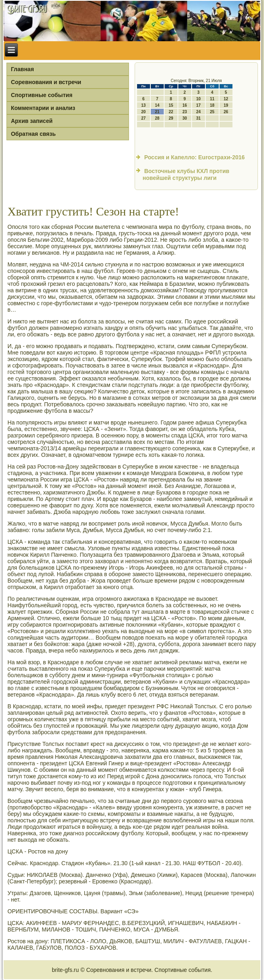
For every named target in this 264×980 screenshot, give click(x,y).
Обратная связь (33, 134)
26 (226, 112)
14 (157, 105)
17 (198, 105)
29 (171, 118)
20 (143, 112)
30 (185, 118)
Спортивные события (42, 95)
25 (212, 112)
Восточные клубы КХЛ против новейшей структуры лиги (186, 175)
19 (226, 105)
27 (143, 118)
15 (171, 105)
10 (198, 99)
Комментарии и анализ (43, 108)
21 (157, 112)
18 (212, 105)
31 (198, 118)
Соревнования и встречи (46, 82)
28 (157, 118)
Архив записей (32, 121)
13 (143, 105)
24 (198, 112)
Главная (22, 69)
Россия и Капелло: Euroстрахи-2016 (195, 157)
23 (185, 112)
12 (226, 99)
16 (185, 105)
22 (171, 112)
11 (212, 99)
